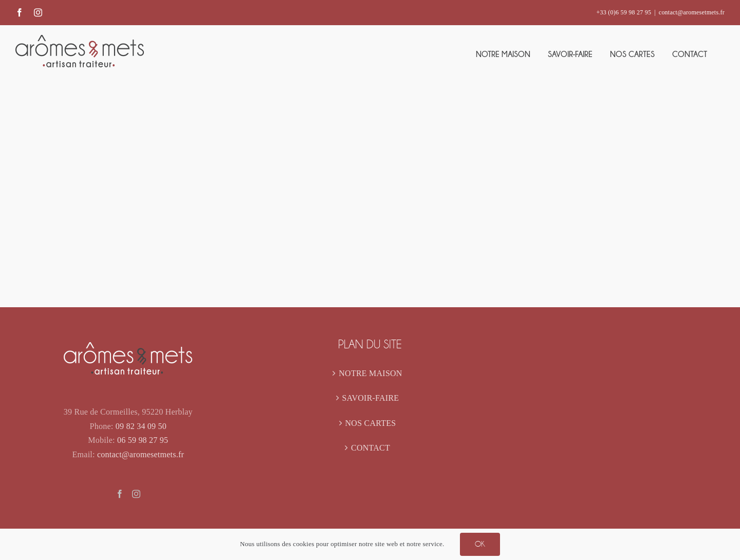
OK (480, 544)
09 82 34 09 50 (141, 426)
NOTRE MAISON (370, 373)
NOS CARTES (371, 423)
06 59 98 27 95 (143, 440)
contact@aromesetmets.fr (692, 12)
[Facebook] (120, 494)
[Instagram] (136, 494)
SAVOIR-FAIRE (371, 398)
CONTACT (371, 448)
